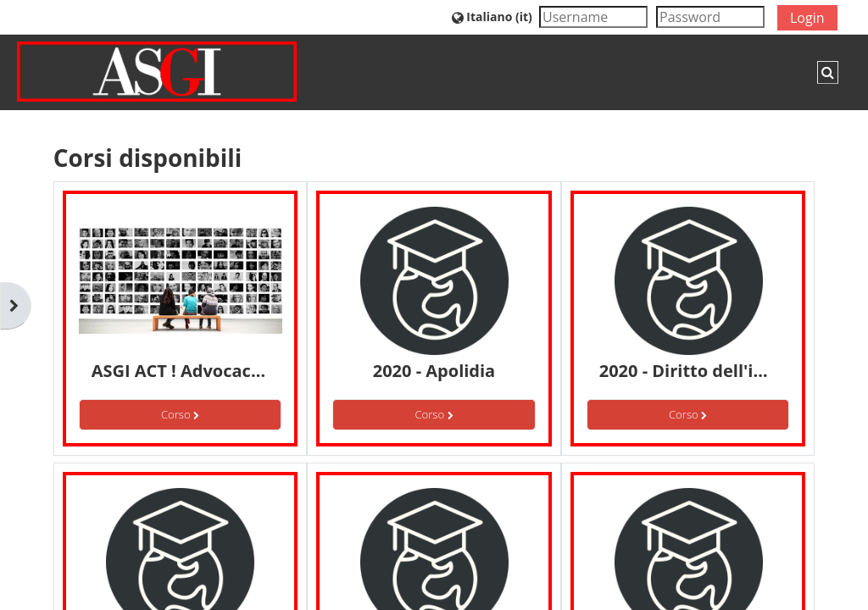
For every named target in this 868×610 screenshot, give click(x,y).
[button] (492, 17)
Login (807, 18)
